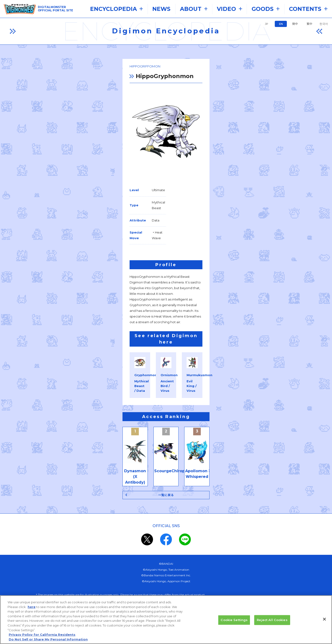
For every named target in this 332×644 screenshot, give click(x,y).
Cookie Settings (234, 623)
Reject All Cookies (272, 623)
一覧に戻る (166, 440)
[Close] (324, 623)
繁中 (310, 24)
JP (266, 24)
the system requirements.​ (121, 554)
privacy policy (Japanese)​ (149, 566)
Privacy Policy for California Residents (42, 638)
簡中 (295, 24)
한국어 (324, 24)
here (32, 610)
